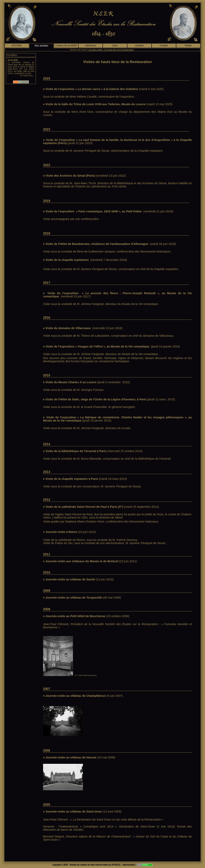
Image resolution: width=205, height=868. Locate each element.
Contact (164, 46)
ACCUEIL (17, 46)
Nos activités (41, 46)
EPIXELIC (116, 865)
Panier (188, 46)
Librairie (139, 46)
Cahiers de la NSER (66, 46)
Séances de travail (78, 50)
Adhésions (91, 46)
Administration (129, 865)
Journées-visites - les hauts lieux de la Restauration (111, 50)
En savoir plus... (27, 76)
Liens (115, 46)
